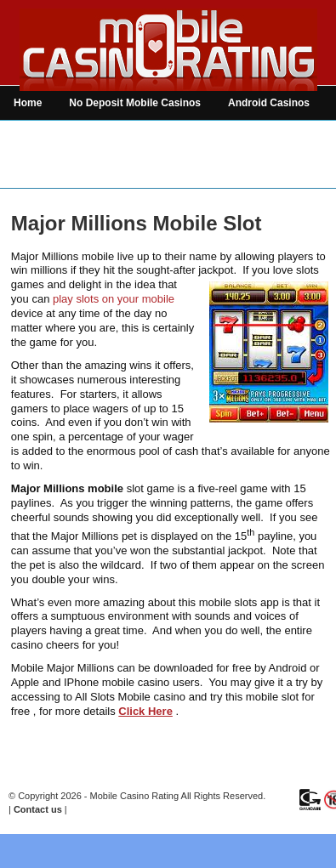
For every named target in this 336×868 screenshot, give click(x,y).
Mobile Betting (49, 171)
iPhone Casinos (52, 137)
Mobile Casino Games (171, 137)
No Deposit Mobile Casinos (135, 103)
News (125, 171)
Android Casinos (269, 103)
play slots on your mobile (114, 299)
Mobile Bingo (283, 137)
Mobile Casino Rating (135, 796)
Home (28, 103)
